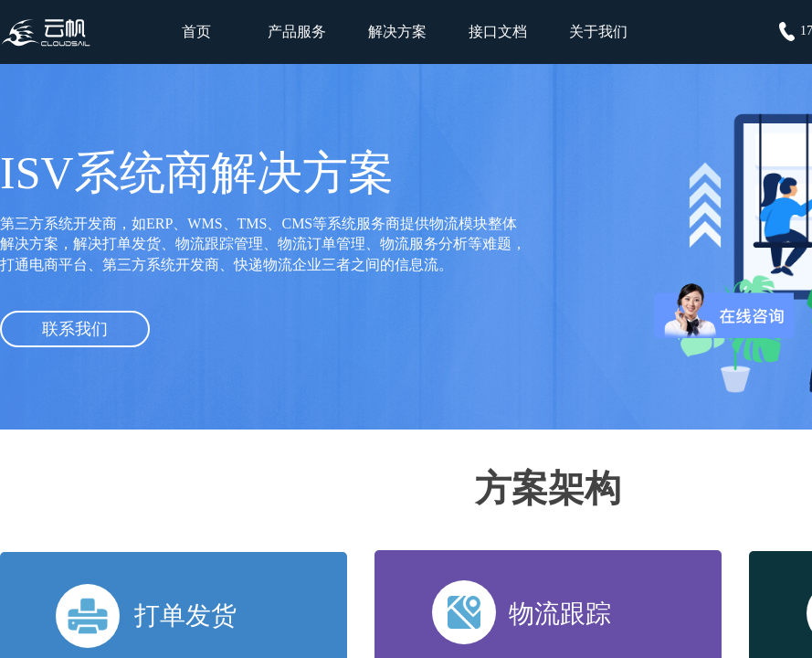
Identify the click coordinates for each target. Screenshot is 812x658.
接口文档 (498, 32)
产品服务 (297, 32)
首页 (196, 32)
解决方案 (397, 32)
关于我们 (598, 32)
